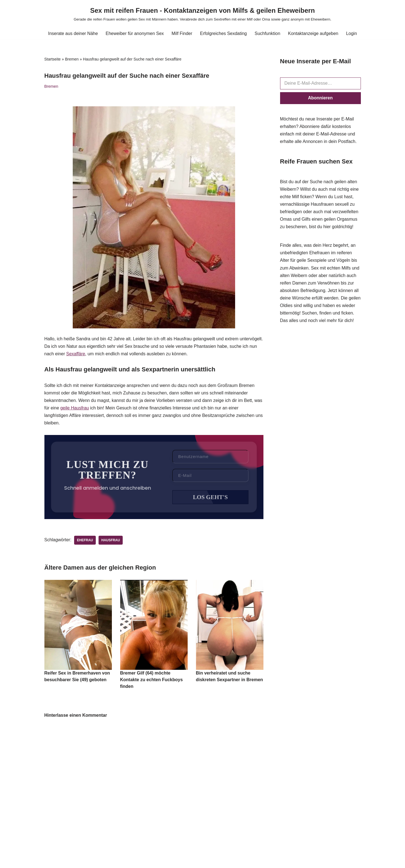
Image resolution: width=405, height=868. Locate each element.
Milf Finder (182, 33)
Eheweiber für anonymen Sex (135, 33)
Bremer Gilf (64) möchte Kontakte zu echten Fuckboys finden (152, 680)
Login (352, 33)
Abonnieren (320, 98)
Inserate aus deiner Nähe (73, 33)
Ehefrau (85, 541)
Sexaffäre (76, 354)
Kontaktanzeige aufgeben (313, 33)
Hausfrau (111, 541)
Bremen (72, 59)
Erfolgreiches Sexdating (224, 33)
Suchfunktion (268, 33)
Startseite (53, 59)
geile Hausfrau (75, 408)
